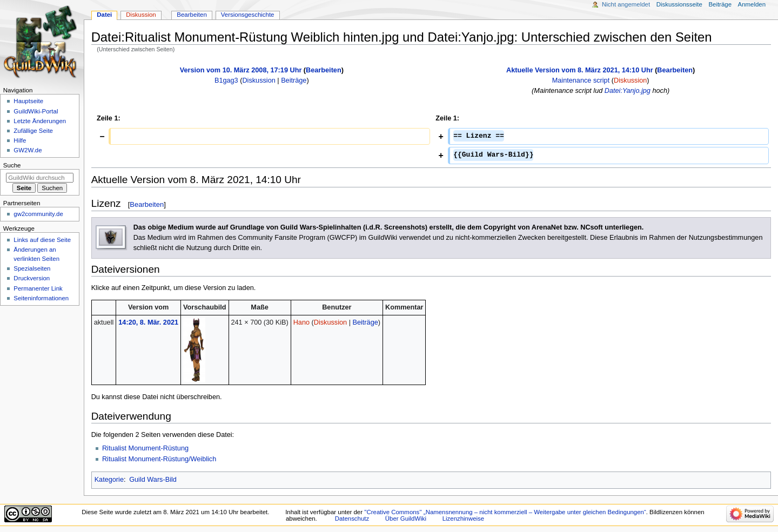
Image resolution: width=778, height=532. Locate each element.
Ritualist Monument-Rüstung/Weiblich (159, 459)
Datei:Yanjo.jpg (628, 91)
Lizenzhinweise (463, 518)
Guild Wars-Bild (153, 480)
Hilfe (20, 140)
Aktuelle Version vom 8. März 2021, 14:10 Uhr (580, 70)
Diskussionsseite (679, 4)
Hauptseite (28, 101)
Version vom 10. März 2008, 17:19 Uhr (241, 70)
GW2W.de (28, 150)
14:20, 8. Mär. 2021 (148, 322)
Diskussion (259, 80)
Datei (104, 15)
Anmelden (752, 4)
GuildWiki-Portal (36, 111)
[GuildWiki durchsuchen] (40, 178)
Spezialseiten (32, 268)
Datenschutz (352, 518)
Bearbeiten (324, 70)
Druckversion (32, 278)
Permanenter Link (38, 288)
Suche (12, 165)
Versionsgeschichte (248, 15)
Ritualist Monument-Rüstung (145, 448)
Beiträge (294, 80)
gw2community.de (38, 214)
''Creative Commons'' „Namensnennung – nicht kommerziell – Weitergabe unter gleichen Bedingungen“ (505, 512)
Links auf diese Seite (42, 240)
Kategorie (109, 480)
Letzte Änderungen (40, 121)
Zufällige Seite (33, 131)
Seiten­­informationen (41, 298)
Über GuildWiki (406, 518)
